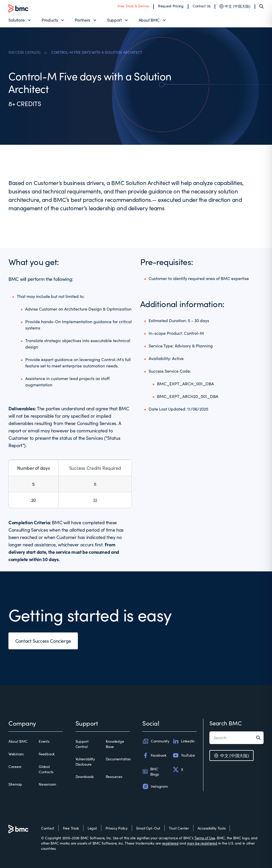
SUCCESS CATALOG (25, 52)
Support (114, 20)
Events (44, 741)
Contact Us (202, 6)
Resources (114, 777)
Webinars (16, 754)
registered (170, 843)
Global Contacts (46, 769)
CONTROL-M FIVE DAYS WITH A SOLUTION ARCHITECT (97, 52)
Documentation (118, 759)
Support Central (82, 744)
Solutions (17, 20)
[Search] (261, 6)
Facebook (154, 755)
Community (156, 741)
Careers (15, 767)
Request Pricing (171, 6)
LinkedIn (184, 741)
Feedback (47, 754)
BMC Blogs (151, 772)
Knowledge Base (115, 744)
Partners (82, 20)
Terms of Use (205, 838)
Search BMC (226, 723)
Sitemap (15, 784)
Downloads (85, 777)
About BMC (149, 20)
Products (50, 20)
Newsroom (47, 784)
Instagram (155, 786)
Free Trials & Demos (133, 6)
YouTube (184, 755)
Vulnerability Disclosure (85, 762)
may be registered (202, 843)
